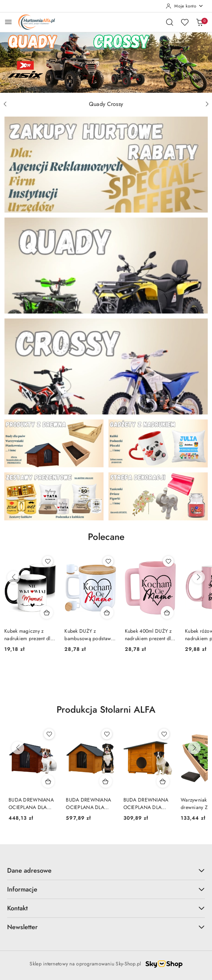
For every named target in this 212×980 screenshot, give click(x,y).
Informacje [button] (106, 889)
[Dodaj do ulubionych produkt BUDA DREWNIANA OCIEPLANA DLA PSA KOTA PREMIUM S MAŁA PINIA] (164, 734)
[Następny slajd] (207, 104)
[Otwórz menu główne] (8, 22)
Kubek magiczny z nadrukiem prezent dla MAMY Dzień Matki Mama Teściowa (29, 634)
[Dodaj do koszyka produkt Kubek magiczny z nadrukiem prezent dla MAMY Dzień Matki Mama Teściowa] (47, 612)
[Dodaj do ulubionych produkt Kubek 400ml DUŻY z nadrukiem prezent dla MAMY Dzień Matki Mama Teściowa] (168, 561)
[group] (106, 62)
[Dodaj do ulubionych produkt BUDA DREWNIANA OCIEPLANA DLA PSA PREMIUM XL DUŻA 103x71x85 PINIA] (107, 734)
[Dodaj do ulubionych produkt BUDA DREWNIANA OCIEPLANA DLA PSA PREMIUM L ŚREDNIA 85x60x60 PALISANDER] (49, 734)
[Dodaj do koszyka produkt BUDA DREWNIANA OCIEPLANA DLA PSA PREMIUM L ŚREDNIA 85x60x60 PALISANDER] (48, 781)
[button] (106, 542)
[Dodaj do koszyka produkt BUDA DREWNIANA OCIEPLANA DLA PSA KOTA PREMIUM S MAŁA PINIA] (163, 781)
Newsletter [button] (106, 927)
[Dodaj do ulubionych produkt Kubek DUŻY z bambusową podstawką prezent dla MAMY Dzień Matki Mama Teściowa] (108, 561)
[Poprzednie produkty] (14, 577)
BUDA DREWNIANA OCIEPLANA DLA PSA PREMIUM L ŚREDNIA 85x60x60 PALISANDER (31, 803)
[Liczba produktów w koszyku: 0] (200, 22)
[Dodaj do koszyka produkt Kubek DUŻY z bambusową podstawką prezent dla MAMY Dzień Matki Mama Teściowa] (107, 612)
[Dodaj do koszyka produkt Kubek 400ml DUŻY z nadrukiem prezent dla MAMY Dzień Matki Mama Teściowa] (167, 612)
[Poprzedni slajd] (5, 104)
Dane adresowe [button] (106, 871)
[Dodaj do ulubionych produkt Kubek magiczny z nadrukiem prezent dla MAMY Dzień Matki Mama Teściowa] (48, 561)
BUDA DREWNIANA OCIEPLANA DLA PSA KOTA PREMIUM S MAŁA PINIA (146, 803)
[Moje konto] (185, 6)
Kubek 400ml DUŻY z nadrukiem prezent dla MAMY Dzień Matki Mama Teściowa (149, 634)
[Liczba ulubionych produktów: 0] (185, 22)
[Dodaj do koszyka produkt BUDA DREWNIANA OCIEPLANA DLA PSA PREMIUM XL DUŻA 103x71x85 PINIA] (106, 781)
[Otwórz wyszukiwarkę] (170, 22)
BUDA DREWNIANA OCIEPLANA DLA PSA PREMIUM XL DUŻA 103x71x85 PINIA (88, 803)
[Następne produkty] (198, 577)
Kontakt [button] (106, 908)
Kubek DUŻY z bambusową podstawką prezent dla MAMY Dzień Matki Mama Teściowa (90, 634)
